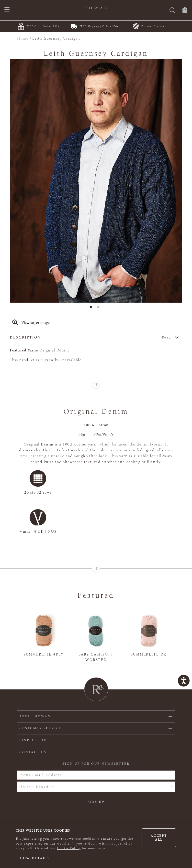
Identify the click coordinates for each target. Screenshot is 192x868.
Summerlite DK (149, 654)
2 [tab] (100, 308)
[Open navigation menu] (7, 10)
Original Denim (54, 350)
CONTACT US (33, 752)
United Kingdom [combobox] (37, 787)
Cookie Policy (69, 848)
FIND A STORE (34, 740)
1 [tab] (92, 308)
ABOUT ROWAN (35, 716)
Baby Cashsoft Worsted (96, 657)
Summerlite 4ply (44, 654)
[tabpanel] (96, 181)
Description (90, 338)
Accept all (159, 838)
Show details (33, 858)
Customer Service (41, 728)
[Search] (172, 11)
